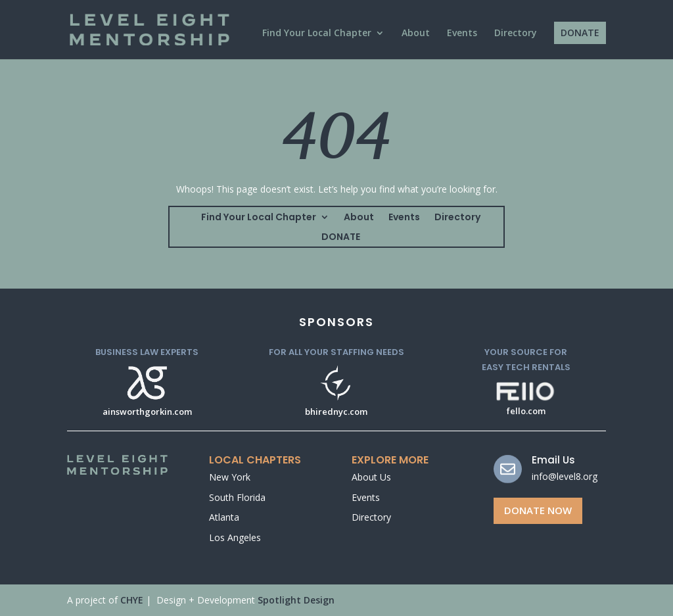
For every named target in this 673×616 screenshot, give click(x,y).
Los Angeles (235, 537)
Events (462, 34)
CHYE (132, 600)
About (416, 34)
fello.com (526, 411)
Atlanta (224, 517)
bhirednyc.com (336, 412)
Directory (516, 34)
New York (230, 477)
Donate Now (538, 510)
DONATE (580, 33)
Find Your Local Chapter (317, 34)
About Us (371, 477)
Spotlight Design (296, 600)
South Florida (237, 497)
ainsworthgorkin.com (147, 412)
